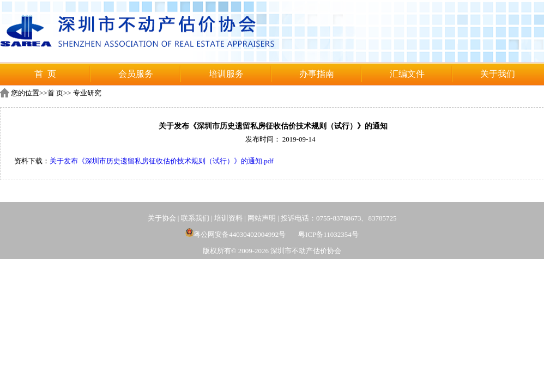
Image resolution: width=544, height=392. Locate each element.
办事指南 (317, 74)
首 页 (45, 74)
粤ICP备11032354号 (328, 234)
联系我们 (195, 218)
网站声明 (262, 218)
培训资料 (228, 218)
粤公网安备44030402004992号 (235, 234)
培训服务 (226, 74)
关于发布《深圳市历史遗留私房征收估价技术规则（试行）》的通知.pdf (162, 161)
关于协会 (162, 218)
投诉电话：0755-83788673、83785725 (339, 218)
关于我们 (498, 74)
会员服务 (136, 74)
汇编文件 (407, 74)
